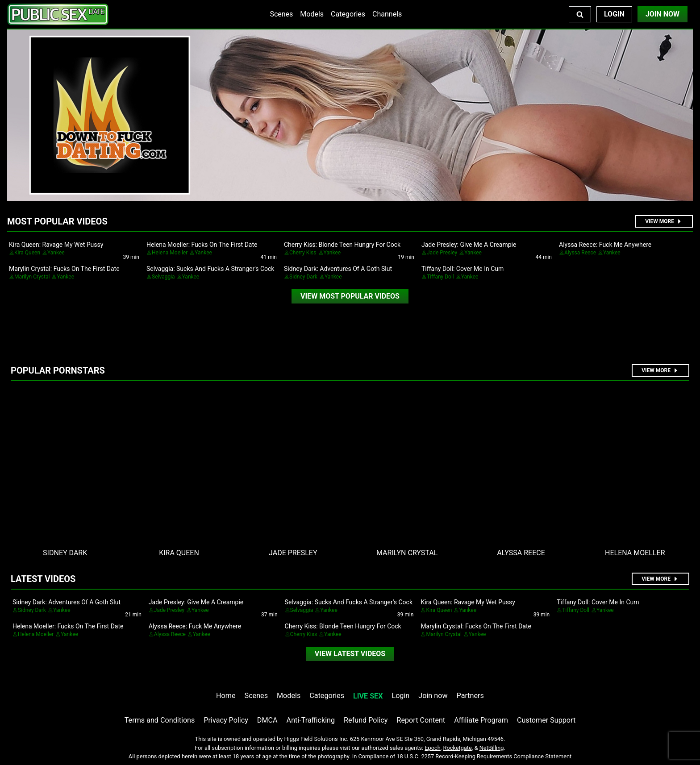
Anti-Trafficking (311, 720)
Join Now (662, 14)
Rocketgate (458, 748)
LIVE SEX (368, 696)
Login (614, 14)
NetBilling (492, 748)
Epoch (433, 748)
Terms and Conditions (160, 720)
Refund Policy (366, 720)
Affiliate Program (481, 720)
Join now (433, 696)
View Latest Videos (350, 654)
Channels (387, 14)
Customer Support (546, 720)
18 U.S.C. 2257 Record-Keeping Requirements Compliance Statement (484, 756)
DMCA (267, 720)
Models (312, 14)
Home (226, 696)
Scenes (281, 14)
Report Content (421, 720)
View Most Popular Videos (350, 296)
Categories (348, 14)
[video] (350, 296)
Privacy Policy (226, 720)
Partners (470, 696)
